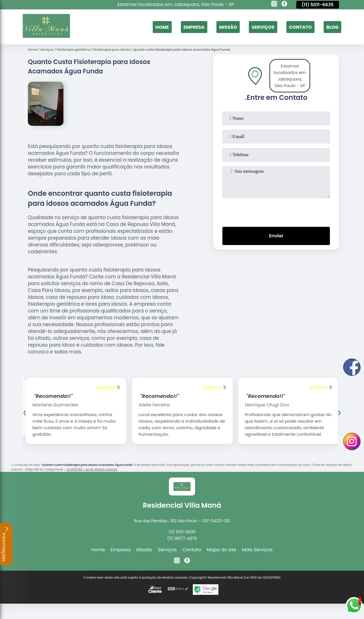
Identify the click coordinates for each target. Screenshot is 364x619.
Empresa (194, 27)
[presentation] (276, 211)
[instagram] (274, 5)
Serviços (263, 27)
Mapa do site (222, 550)
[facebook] (284, 5)
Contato (300, 27)
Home (162, 27)
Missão (228, 27)
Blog (332, 27)
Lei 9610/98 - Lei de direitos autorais (92, 469)
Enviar (276, 236)
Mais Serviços (257, 550)
